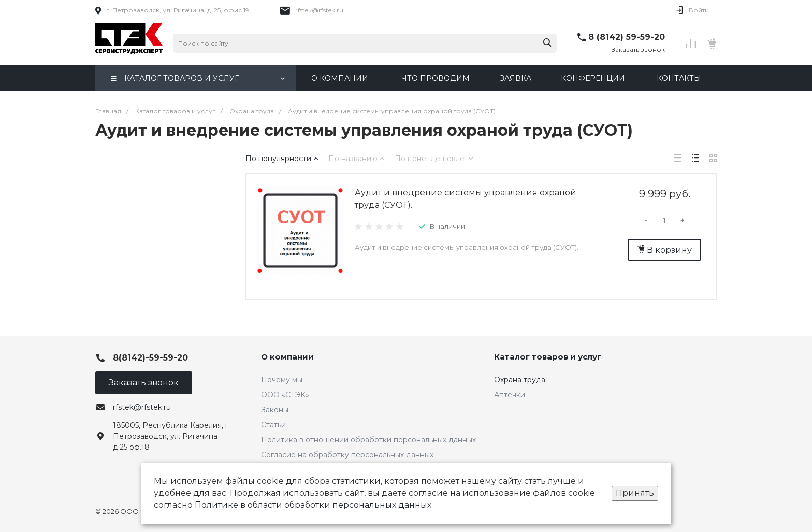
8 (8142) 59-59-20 (627, 37)
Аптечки (510, 395)
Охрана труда (520, 380)
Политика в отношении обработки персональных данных (368, 440)
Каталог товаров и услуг (548, 357)
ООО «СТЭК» (285, 395)
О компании (287, 357)
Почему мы (282, 380)
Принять (635, 493)
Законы (275, 410)
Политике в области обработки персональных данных (313, 505)
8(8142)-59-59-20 (150, 358)
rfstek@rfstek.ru (319, 10)
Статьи (273, 425)
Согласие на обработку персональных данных (347, 455)
